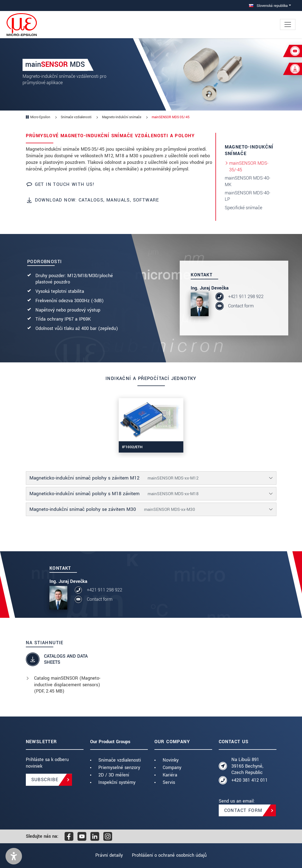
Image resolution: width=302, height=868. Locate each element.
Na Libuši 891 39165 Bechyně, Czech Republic (247, 766)
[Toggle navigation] (288, 24)
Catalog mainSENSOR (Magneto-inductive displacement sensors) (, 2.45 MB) (67, 685)
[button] (14, 856)
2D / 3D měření (114, 775)
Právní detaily (108, 855)
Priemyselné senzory (119, 768)
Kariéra (170, 775)
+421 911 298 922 (246, 297)
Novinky (171, 760)
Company (172, 768)
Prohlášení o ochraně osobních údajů (170, 855)
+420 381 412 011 (250, 780)
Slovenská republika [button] (268, 6)
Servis (169, 782)
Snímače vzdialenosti (120, 760)
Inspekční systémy (117, 782)
